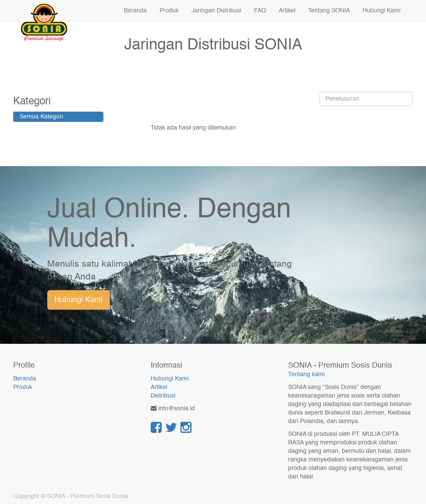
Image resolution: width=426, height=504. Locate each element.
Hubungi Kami (79, 300)
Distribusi (163, 396)
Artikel (159, 387)
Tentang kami (306, 375)
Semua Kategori (41, 117)
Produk (23, 387)
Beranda (25, 379)
